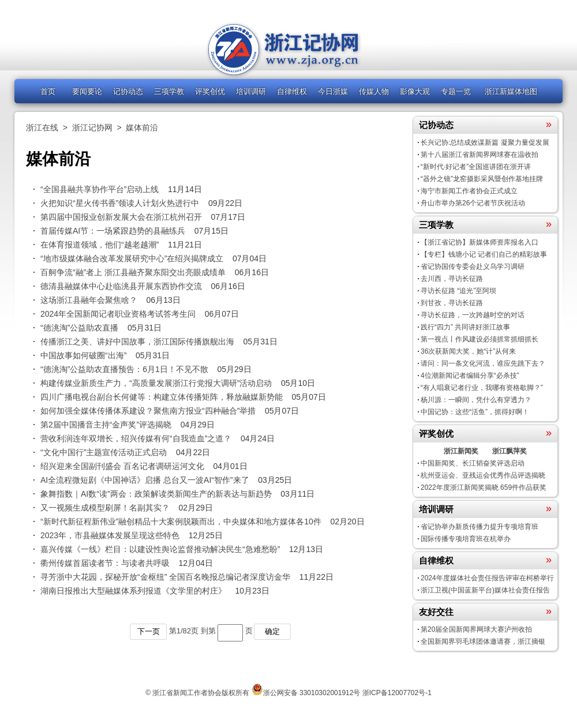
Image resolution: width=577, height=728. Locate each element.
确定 (272, 631)
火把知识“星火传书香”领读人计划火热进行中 (120, 203)
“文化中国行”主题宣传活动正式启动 (104, 452)
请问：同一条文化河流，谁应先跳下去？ (483, 363)
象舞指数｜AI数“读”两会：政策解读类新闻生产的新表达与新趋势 (156, 494)
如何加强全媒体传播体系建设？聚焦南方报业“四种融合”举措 (148, 411)
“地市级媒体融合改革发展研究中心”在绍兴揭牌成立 (132, 258)
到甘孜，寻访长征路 (452, 303)
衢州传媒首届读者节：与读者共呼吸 (105, 563)
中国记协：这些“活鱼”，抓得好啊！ (475, 412)
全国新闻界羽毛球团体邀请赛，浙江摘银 (483, 641)
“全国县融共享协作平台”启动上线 (100, 189)
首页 (48, 91)
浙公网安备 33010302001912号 (312, 693)
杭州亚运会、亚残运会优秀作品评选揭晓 (483, 475)
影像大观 (415, 91)
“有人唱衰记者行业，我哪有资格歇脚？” (482, 388)
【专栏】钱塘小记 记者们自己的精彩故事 (484, 254)
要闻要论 (87, 91)
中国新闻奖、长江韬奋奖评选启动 (473, 463)
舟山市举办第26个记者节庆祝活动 (473, 203)
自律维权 (292, 91)
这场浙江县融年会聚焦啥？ (89, 300)
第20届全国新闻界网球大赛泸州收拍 (476, 629)
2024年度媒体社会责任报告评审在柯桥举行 (487, 578)
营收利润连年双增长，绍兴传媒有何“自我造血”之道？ (136, 438)
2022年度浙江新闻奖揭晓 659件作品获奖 (484, 487)
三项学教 (169, 91)
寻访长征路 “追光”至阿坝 (458, 291)
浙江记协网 (92, 127)
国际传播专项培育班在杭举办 (466, 539)
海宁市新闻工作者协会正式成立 (469, 191)
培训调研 (251, 91)
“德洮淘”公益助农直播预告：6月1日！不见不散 (124, 369)
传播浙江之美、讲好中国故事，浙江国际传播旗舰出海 (137, 342)
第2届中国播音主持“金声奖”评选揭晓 (106, 425)
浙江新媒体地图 (511, 91)
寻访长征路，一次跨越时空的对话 (473, 315)
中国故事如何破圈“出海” (83, 355)
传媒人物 (374, 91)
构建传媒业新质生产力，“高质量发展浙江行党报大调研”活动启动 (156, 383)
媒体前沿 (142, 127)
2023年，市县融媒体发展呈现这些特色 (110, 535)
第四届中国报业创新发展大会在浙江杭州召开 (121, 217)
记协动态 (128, 91)
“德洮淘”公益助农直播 (79, 328)
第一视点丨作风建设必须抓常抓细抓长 (479, 339)
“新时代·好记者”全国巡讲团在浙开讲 (476, 167)
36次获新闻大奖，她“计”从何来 (468, 351)
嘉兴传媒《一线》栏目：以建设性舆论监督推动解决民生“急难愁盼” (160, 549)
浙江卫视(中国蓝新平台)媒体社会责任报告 (485, 590)
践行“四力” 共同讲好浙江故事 (465, 327)
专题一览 (456, 91)
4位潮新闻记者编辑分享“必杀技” (470, 376)
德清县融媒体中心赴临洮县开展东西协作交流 (121, 286)
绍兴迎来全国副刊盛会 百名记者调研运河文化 (122, 466)
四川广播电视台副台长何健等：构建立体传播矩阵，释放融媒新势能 (162, 397)
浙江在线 (42, 127)
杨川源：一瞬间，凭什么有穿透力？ (476, 400)
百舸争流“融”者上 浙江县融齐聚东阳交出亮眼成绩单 (133, 272)
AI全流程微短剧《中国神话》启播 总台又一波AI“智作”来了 (145, 480)
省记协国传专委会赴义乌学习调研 (473, 267)
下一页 (149, 631)
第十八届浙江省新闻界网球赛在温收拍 (479, 155)
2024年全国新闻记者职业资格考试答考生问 (118, 314)
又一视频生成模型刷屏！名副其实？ (105, 508)
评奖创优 (210, 91)
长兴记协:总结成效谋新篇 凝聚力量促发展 (485, 142)
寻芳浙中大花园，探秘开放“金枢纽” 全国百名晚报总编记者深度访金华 (165, 577)
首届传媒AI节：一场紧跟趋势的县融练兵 (113, 231)
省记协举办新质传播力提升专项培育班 (479, 527)
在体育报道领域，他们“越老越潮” (100, 245)
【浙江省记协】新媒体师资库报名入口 (479, 242)
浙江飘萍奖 (509, 451)
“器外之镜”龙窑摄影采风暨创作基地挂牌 (482, 179)
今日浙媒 (333, 91)
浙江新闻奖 (461, 451)
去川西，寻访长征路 (452, 279)
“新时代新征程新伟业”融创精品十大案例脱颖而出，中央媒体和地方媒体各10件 (181, 521)
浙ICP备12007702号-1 (397, 693)
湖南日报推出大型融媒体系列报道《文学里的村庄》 (133, 591)
